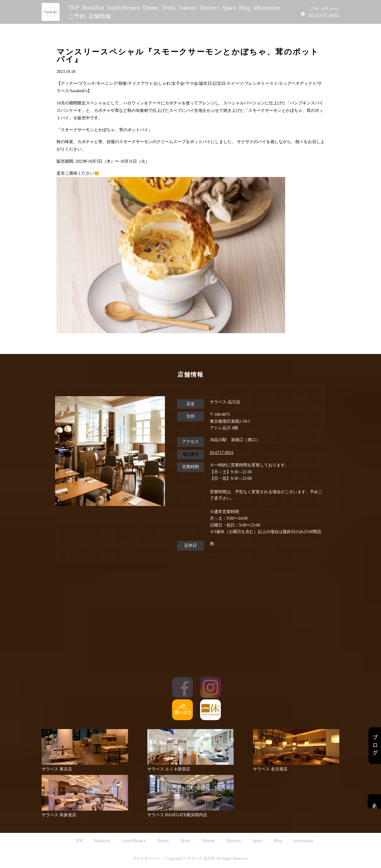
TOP (74, 8)
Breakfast (93, 8)
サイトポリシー (146, 858)
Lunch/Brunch (123, 8)
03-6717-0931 (222, 453)
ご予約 (77, 16)
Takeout (187, 8)
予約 (374, 801)
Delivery (209, 8)
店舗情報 (100, 16)
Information (267, 8)
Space (229, 8)
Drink (169, 8)
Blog (245, 8)
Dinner (151, 8)
